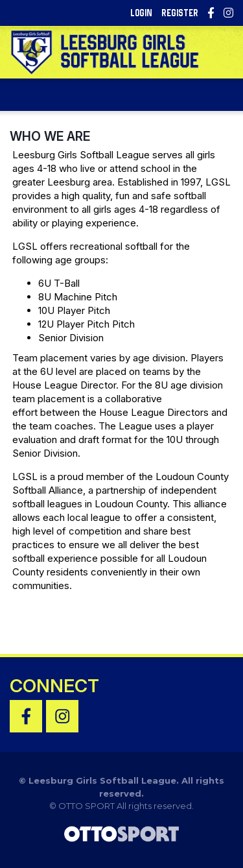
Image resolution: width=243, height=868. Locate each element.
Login (141, 13)
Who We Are (50, 136)
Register (180, 13)
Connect (54, 686)
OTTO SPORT (87, 806)
